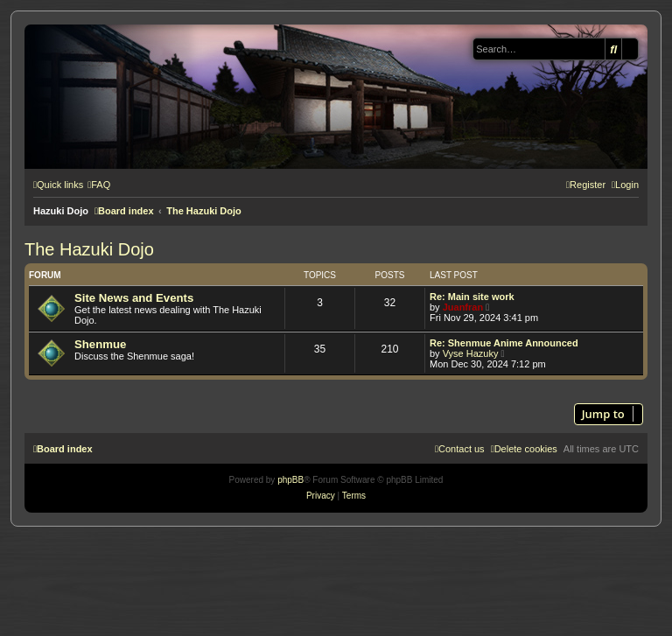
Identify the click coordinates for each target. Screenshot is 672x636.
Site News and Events (134, 298)
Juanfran (463, 307)
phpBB (290, 480)
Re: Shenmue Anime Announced (504, 343)
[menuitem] (99, 185)
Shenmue (100, 344)
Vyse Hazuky (471, 353)
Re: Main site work (472, 297)
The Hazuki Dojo (89, 249)
